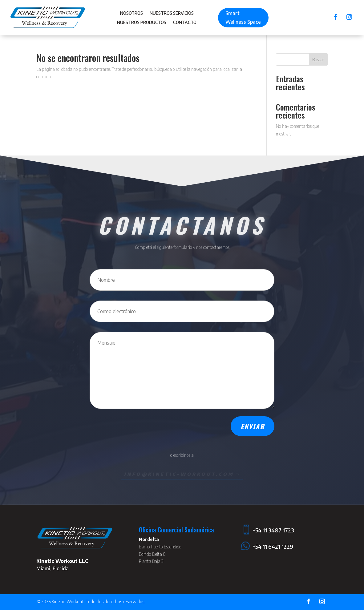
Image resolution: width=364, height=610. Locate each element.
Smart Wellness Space (243, 17)
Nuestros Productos (142, 23)
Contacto (185, 23)
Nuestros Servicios (172, 13)
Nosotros (131, 13)
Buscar (318, 60)
